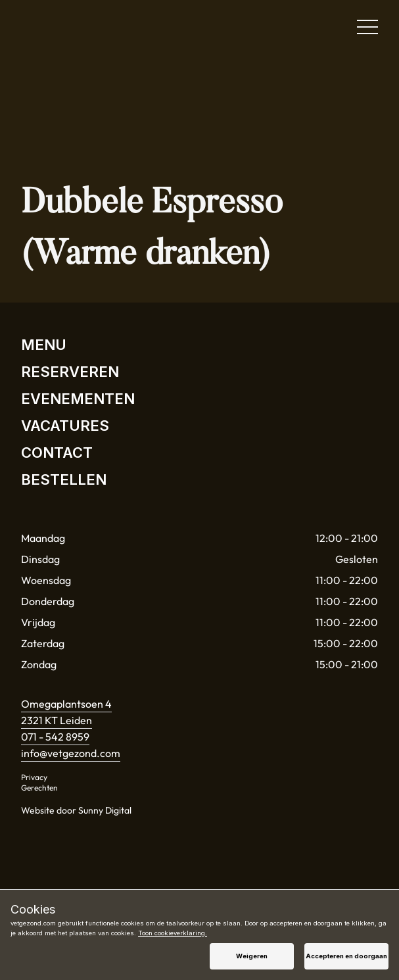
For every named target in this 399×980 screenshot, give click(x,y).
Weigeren (252, 956)
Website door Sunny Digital (76, 810)
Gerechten (39, 788)
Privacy (34, 777)
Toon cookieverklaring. (173, 933)
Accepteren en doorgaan (346, 956)
